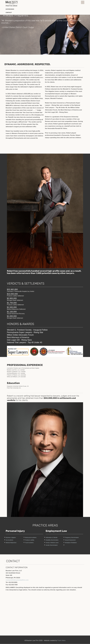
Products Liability (30, 540)
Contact (9, 13)
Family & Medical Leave (52, 543)
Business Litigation (11, 537)
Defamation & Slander (52, 537)
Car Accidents (9, 540)
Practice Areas (11, 6)
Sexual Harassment (70, 540)
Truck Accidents (29, 543)
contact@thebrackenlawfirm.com (17, 580)
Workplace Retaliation (71, 543)
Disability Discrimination (52, 540)
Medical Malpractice (11, 543)
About (8, 2)
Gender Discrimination (52, 545)
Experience (10, 9)
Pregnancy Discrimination (72, 537)
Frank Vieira (61, 640)
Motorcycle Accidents (31, 537)
